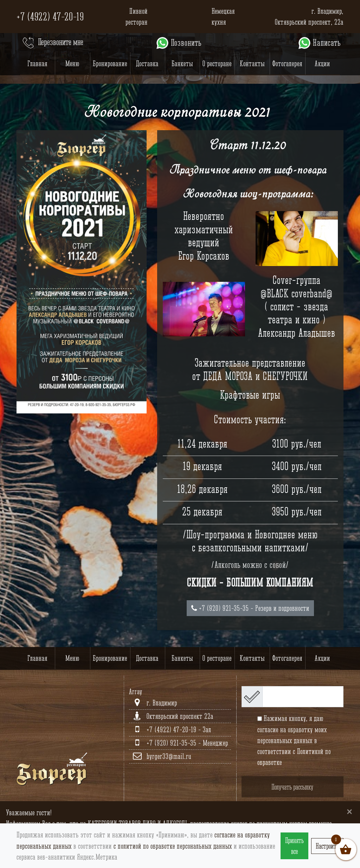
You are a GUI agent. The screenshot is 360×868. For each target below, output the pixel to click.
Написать (319, 43)
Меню (72, 64)
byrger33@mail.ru (169, 756)
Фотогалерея (287, 64)
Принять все (294, 846)
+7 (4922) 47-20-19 (50, 17)
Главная (37, 64)
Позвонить (178, 43)
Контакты (252, 64)
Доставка (147, 64)
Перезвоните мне (52, 43)
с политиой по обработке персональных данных (173, 846)
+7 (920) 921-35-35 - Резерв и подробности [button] (250, 608)
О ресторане (217, 64)
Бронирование (110, 64)
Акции (322, 64)
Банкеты (182, 64)
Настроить (327, 846)
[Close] (349, 811)
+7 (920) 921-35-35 (172, 743)
